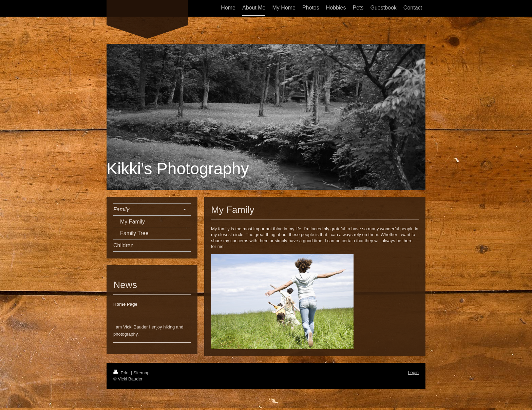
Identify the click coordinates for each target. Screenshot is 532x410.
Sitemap (141, 373)
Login (413, 372)
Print (122, 373)
